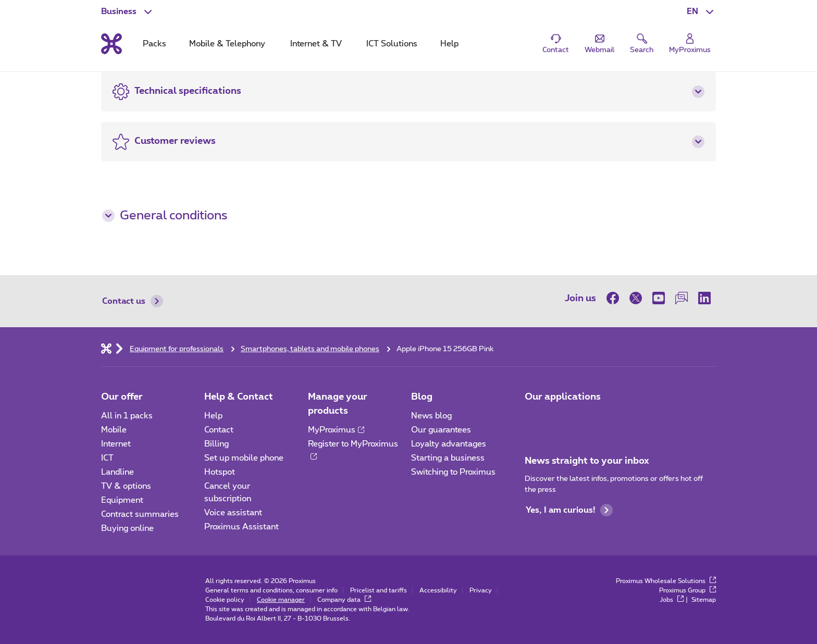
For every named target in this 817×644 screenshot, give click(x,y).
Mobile (114, 430)
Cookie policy (225, 600)
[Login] (690, 44)
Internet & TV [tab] (316, 44)
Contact (219, 430)
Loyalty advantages (449, 444)
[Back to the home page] (112, 44)
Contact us (133, 301)
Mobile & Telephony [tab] (227, 44)
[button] (701, 11)
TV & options (126, 486)
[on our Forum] (682, 298)
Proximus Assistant (242, 527)
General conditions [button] (165, 216)
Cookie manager (281, 600)
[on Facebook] (615, 298)
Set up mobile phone (244, 458)
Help (213, 416)
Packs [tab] (154, 44)
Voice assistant (233, 513)
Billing (216, 444)
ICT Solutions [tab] (392, 44)
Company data (344, 600)
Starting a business (448, 458)
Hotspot (220, 472)
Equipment (122, 500)
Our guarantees (441, 430)
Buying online (127, 528)
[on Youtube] (659, 298)
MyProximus (336, 430)
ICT (107, 458)
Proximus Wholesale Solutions (666, 581)
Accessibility (438, 590)
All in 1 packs (127, 416)
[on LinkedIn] (704, 298)
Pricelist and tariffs (379, 590)
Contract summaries (140, 514)
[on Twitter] (636, 298)
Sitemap (704, 600)
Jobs (672, 600)
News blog (431, 416)
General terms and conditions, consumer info (271, 590)
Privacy (481, 590)
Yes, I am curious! (569, 510)
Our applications (563, 397)
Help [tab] (449, 44)
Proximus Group (688, 590)
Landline (117, 472)
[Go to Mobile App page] (534, 419)
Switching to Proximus (453, 472)
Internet (116, 444)
